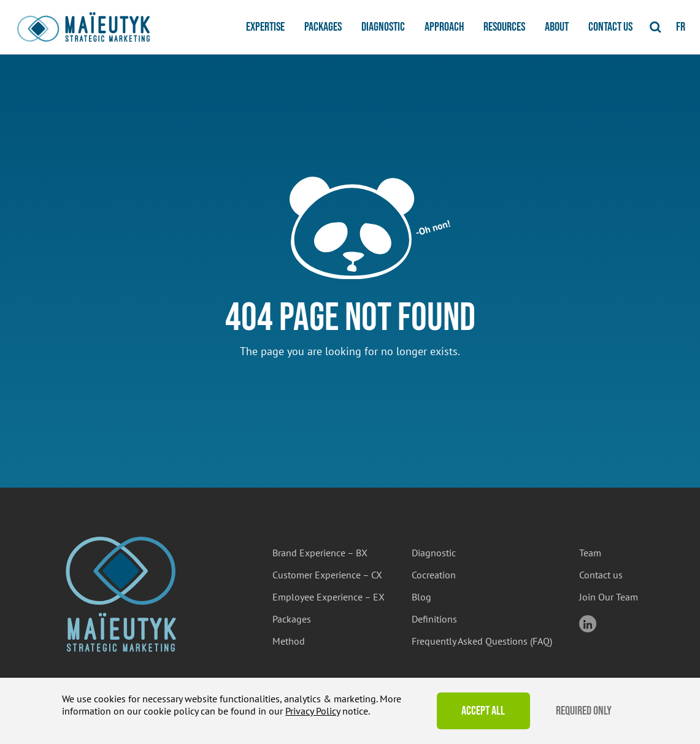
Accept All (483, 711)
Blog (421, 597)
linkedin (588, 624)
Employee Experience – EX (329, 597)
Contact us (610, 27)
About (557, 27)
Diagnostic (383, 27)
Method (289, 641)
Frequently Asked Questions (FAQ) (482, 641)
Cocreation (434, 575)
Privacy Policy (313, 711)
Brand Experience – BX (320, 553)
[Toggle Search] (656, 27)
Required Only (584, 711)
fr (681, 27)
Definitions (434, 619)
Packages (323, 27)
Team (590, 553)
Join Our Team (609, 597)
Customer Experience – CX (327, 575)
